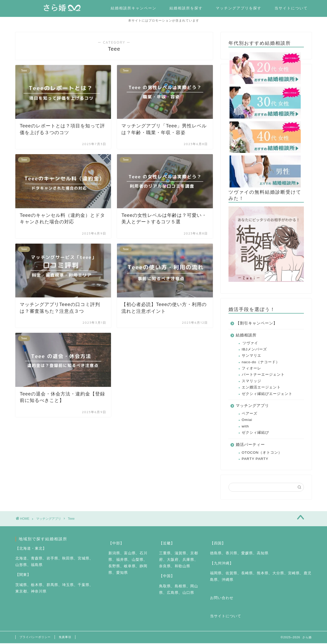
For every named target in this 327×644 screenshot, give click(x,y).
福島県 (37, 566)
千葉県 (84, 586)
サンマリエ (251, 356)
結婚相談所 (246, 336)
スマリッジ (251, 382)
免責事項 (65, 638)
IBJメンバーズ (254, 350)
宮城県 (84, 559)
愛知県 (122, 573)
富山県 (130, 554)
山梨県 (138, 560)
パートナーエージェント (263, 375)
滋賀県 (181, 554)
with (245, 427)
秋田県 (68, 559)
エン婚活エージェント (261, 388)
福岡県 (216, 574)
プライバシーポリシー (35, 638)
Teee (71, 519)
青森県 (37, 559)
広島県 (173, 593)
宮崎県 (294, 574)
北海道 (21, 559)
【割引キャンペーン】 (257, 324)
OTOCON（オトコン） (262, 453)
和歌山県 (182, 567)
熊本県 (263, 574)
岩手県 (52, 559)
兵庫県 (188, 560)
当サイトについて (291, 8)
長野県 (114, 567)
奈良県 (165, 567)
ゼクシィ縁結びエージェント (267, 395)
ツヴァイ (250, 344)
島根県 (181, 587)
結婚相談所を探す (186, 8)
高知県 (263, 554)
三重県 (165, 554)
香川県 (231, 554)
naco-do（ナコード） (261, 363)
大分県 (278, 574)
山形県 (21, 566)
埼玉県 (68, 586)
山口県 (188, 593)
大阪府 (173, 560)
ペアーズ (250, 414)
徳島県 (216, 554)
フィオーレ (251, 369)
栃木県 (37, 586)
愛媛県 (247, 554)
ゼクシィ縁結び (255, 433)
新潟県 (114, 554)
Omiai (247, 421)
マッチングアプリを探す (239, 8)
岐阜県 (130, 567)
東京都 (21, 592)
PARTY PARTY (255, 460)
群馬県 (52, 586)
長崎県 (247, 574)
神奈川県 (39, 592)
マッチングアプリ (252, 406)
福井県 (122, 560)
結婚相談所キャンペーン (134, 8)
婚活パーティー (250, 445)
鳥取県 (165, 587)
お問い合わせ (222, 599)
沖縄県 (228, 580)
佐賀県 (231, 574)
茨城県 (21, 586)
